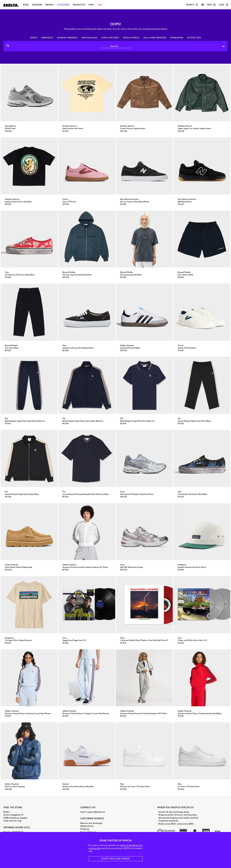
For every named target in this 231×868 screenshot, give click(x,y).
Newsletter (79, 5)
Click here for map (12, 821)
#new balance (89, 38)
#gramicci (47, 38)
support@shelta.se (96, 812)
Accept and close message (115, 859)
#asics (34, 38)
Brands (50, 5)
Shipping (85, 829)
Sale (100, 5)
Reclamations (87, 826)
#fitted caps (194, 38)
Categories (63, 5)
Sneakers (37, 5)
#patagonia (177, 38)
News (26, 5)
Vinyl (91, 5)
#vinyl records (110, 38)
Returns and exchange (91, 823)
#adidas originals (67, 38)
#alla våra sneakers (155, 38)
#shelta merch (131, 38)
